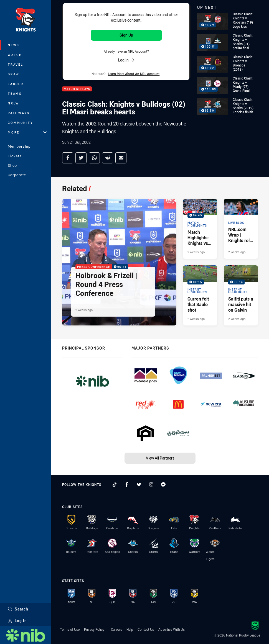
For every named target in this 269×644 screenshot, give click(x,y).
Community (21, 123)
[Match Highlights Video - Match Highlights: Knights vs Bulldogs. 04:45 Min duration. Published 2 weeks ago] (200, 229)
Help (130, 629)
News (14, 45)
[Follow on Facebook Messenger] (163, 484)
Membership (19, 146)
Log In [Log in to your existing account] (126, 60)
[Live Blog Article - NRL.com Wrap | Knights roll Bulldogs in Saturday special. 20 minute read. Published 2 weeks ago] (241, 229)
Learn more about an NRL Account (134, 74)
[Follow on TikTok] (115, 484)
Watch (15, 55)
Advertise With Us (172, 629)
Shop (12, 165)
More (27, 132)
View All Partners (160, 458)
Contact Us (146, 629)
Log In (17, 621)
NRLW (13, 103)
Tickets (15, 156)
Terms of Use (70, 629)
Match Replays (77, 89)
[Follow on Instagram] (151, 484)
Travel (16, 64)
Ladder (16, 84)
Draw (14, 74)
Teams (15, 93)
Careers (116, 629)
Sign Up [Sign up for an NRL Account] (126, 35)
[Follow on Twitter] (139, 484)
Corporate (17, 175)
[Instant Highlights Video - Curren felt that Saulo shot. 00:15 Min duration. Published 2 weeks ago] (200, 295)
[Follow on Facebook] (127, 484)
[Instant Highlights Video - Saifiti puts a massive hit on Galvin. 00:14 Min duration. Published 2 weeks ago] (241, 295)
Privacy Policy (94, 629)
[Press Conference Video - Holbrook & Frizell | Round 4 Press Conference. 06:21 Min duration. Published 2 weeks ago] (119, 262)
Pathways (19, 113)
